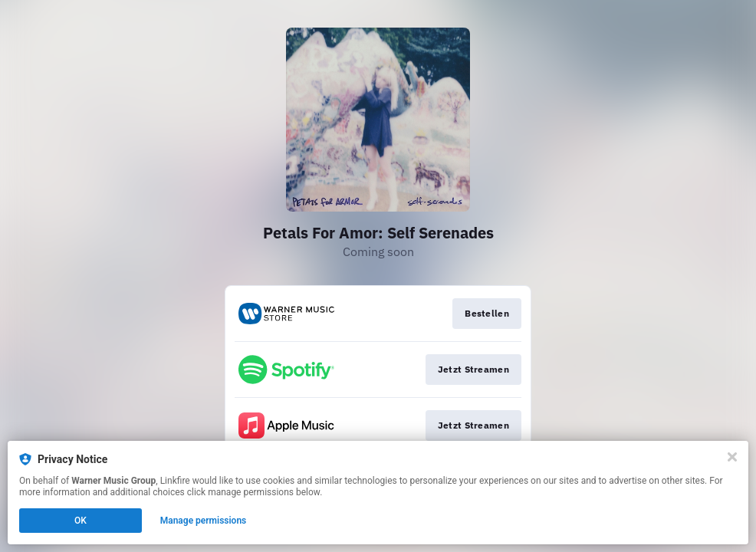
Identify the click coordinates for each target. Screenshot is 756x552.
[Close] (732, 457)
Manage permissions (204, 521)
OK (81, 521)
